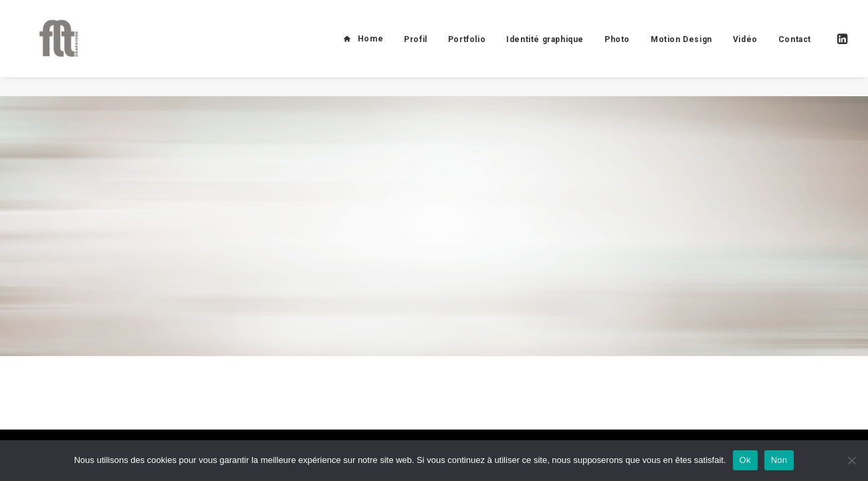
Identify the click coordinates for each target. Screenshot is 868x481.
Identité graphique (545, 49)
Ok (745, 460)
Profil (416, 49)
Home (370, 48)
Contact (795, 49)
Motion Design (681, 49)
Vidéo (745, 49)
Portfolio (467, 49)
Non (779, 460)
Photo (617, 49)
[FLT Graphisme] (51, 48)
